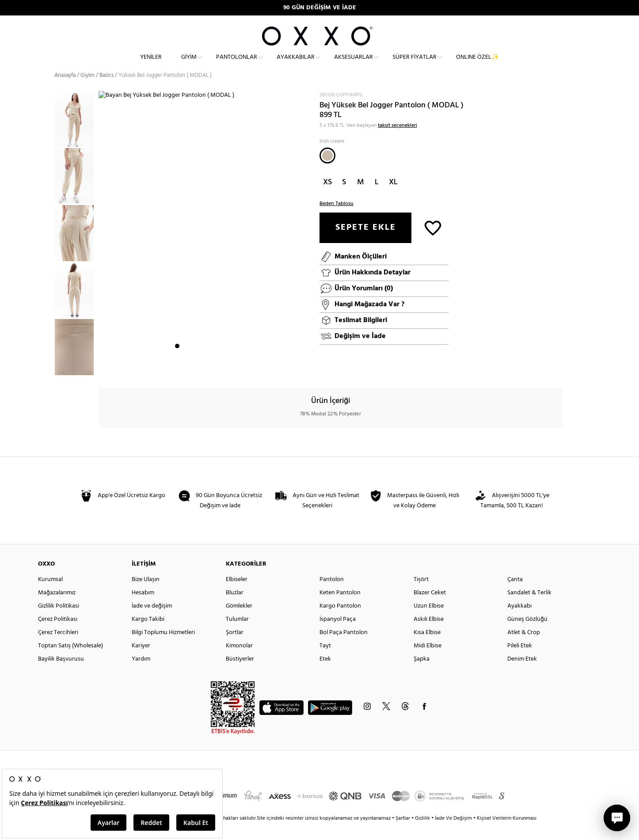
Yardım (141, 674)
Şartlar (403, 833)
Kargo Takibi (148, 634)
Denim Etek (522, 674)
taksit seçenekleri (397, 141)
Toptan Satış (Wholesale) (70, 661)
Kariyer (141, 661)
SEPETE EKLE (366, 243)
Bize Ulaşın (146, 595)
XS (327, 197)
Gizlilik (423, 833)
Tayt (325, 661)
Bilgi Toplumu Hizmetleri (163, 648)
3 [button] (193, 367)
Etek (325, 674)
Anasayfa (65, 90)
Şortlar (235, 648)
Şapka (422, 674)
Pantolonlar (237, 64)
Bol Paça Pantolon (344, 648)
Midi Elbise (428, 661)
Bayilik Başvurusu (61, 674)
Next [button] (103, 243)
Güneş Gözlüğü (527, 634)
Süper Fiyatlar (415, 64)
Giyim (189, 64)
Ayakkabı (519, 621)
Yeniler (151, 64)
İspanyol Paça (338, 634)
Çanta (515, 595)
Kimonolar (239, 661)
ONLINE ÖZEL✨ (477, 64)
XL (393, 197)
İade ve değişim (152, 621)
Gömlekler (239, 621)
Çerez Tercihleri (58, 648)
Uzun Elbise (429, 621)
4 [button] (201, 367)
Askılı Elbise (429, 634)
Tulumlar (237, 634)
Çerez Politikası (58, 634)
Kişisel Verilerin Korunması (507, 833)
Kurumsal (50, 595)
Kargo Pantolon (340, 621)
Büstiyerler (240, 674)
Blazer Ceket (430, 608)
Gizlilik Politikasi (59, 621)
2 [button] (185, 367)
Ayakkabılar (296, 64)
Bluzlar (235, 608)
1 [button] (177, 367)
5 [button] (209, 367)
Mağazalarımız (57, 608)
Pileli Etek (520, 661)
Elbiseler (237, 595)
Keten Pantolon (340, 608)
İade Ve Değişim (453, 833)
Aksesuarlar (354, 64)
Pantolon (332, 595)
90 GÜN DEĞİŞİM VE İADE (320, 8)
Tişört (421, 595)
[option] (76, 135)
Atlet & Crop (524, 648)
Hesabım (143, 608)
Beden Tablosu (337, 219)
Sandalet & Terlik (529, 608)
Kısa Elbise (427, 648)
